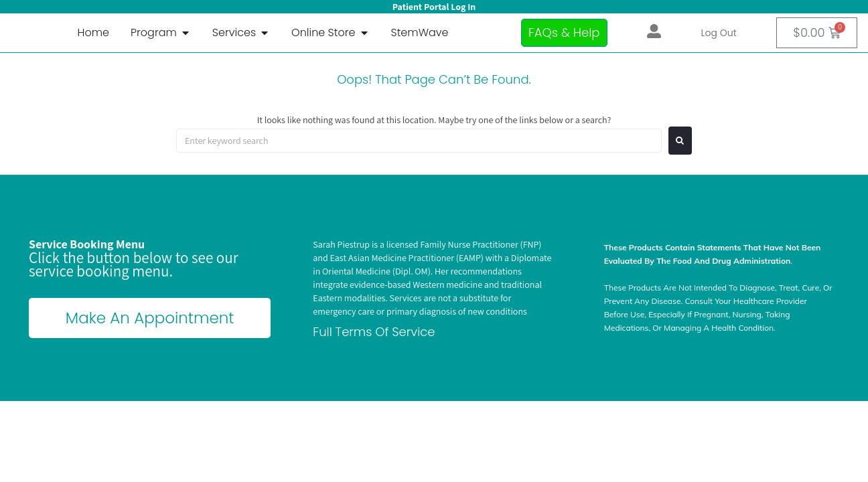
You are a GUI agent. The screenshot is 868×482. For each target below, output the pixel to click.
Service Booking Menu (87, 244)
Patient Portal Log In (434, 7)
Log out (719, 33)
